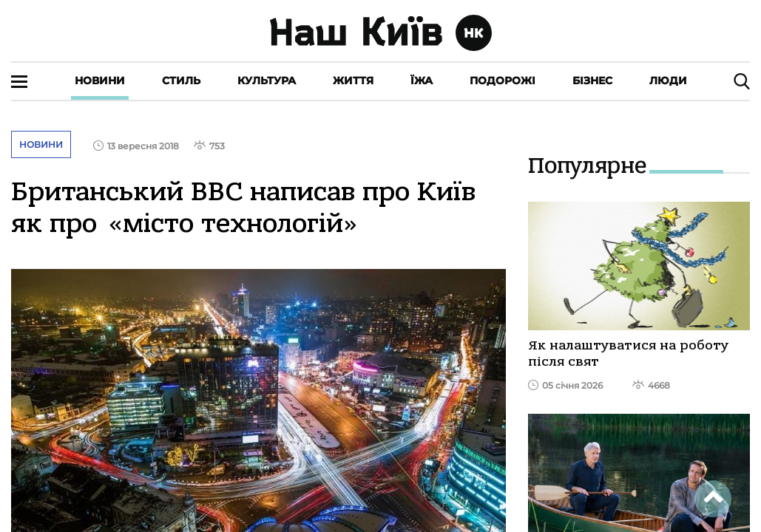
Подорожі (503, 81)
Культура (267, 81)
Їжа (422, 81)
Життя (353, 81)
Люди (668, 81)
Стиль (181, 81)
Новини (100, 81)
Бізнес (592, 81)
